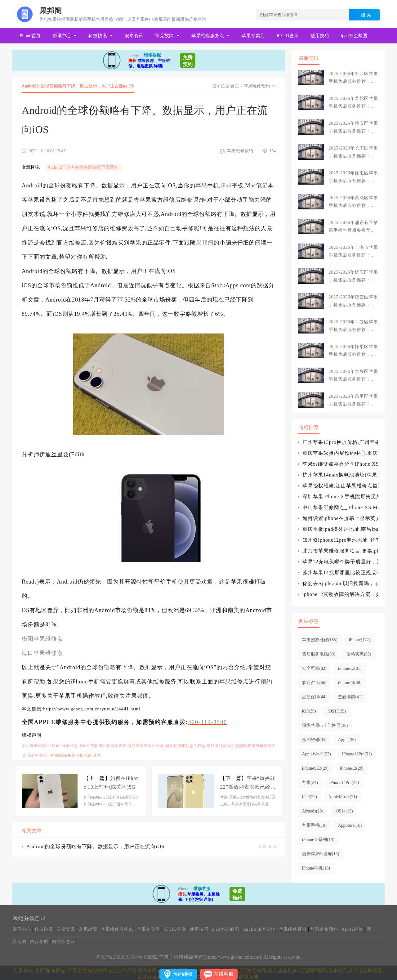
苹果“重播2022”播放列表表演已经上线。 (248, 783)
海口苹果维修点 (42, 653)
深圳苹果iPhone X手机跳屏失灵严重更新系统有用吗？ (340, 497)
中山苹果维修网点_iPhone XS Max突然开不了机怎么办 (340, 507)
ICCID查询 (288, 36)
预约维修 (183, 974)
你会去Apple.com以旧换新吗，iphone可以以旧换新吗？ (340, 583)
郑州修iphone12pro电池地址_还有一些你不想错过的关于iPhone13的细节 (340, 540)
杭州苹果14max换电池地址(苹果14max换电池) (340, 475)
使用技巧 (320, 36)
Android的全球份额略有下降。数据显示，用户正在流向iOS (95, 846)
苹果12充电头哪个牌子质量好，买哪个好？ (340, 562)
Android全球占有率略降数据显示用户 (83, 167)
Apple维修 (352, 929)
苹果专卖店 (253, 36)
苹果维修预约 (257, 86)
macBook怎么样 (259, 929)
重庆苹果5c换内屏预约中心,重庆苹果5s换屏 (340, 453)
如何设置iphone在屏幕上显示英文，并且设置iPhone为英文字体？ (340, 518)
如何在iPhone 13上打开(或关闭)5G (111, 783)
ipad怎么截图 (354, 36)
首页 (235, 86)
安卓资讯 (134, 36)
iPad (226, 186)
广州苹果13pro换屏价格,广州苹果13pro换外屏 (340, 442)
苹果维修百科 (293, 929)
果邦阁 (205, 243)
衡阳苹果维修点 (42, 639)
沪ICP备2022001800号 (119, 957)
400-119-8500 (208, 722)
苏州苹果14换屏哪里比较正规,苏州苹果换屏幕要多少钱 (340, 573)
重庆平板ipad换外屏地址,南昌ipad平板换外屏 (340, 529)
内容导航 (39, 942)
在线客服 (224, 974)
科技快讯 (98, 36)
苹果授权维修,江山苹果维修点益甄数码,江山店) (340, 486)
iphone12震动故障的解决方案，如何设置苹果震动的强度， (340, 594)
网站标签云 (63, 942)
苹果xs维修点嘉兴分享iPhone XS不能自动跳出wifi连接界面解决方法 (340, 464)
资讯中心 (62, 36)
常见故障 (164, 36)
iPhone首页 (29, 36)
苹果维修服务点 (208, 36)
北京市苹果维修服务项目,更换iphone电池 (340, 551)
